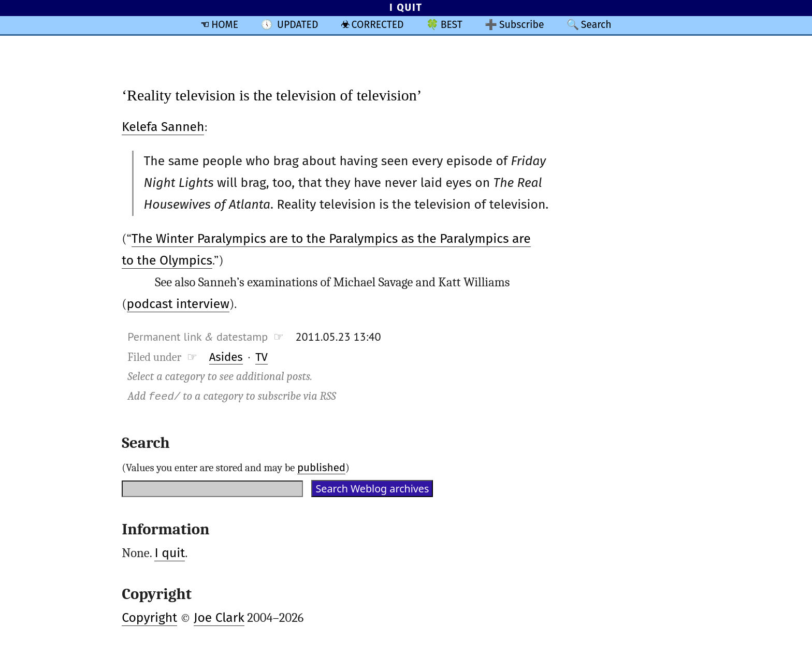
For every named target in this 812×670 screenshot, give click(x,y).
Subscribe (522, 25)
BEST (452, 25)
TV (262, 357)
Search (596, 25)
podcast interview (178, 304)
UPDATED (298, 25)
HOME (225, 25)
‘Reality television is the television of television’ (272, 95)
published (321, 468)
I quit (170, 553)
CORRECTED (378, 25)
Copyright (149, 618)
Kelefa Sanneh (163, 127)
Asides (226, 357)
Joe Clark (219, 618)
